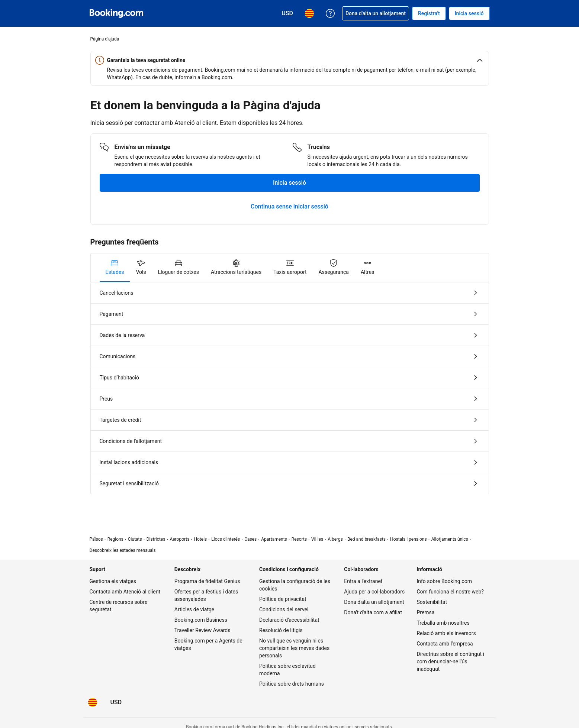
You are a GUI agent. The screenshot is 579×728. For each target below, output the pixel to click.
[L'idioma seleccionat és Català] (93, 702)
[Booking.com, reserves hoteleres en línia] (116, 13)
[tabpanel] (290, 388)
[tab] (115, 268)
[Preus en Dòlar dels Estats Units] (116, 702)
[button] (290, 60)
